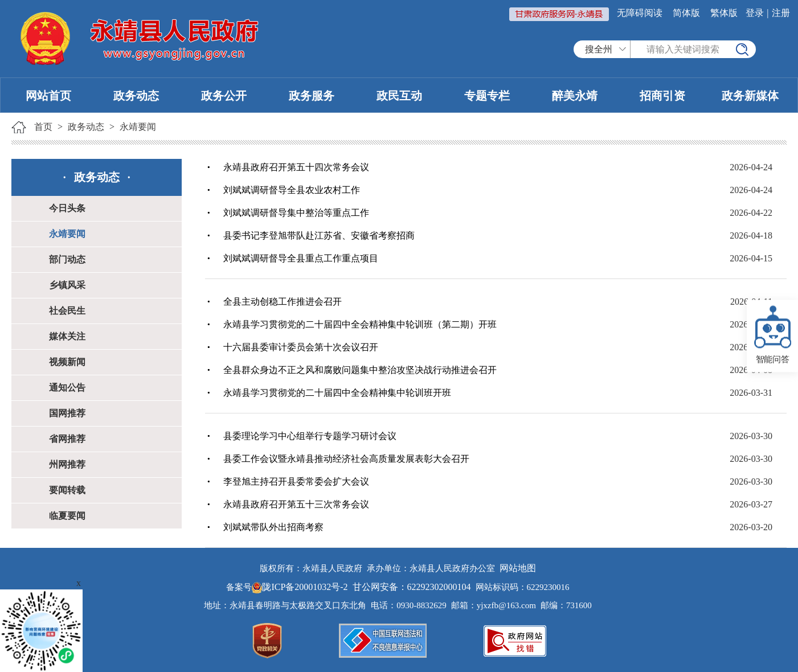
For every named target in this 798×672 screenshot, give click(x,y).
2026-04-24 (751, 167)
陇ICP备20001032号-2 (301, 587)
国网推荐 (67, 413)
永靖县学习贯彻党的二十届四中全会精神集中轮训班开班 (337, 393)
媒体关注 (67, 336)
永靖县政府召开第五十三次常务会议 (296, 504)
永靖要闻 (138, 127)
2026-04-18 (751, 235)
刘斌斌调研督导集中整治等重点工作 (296, 213)
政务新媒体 (750, 96)
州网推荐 (67, 464)
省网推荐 (67, 439)
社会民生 (67, 311)
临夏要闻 (67, 516)
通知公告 (67, 388)
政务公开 (224, 96)
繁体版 (724, 13)
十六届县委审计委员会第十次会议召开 (301, 347)
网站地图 (518, 568)
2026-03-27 (751, 504)
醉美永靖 (575, 96)
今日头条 (67, 208)
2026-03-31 (751, 393)
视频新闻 (67, 362)
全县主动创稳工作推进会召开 (283, 302)
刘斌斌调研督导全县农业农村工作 (292, 190)
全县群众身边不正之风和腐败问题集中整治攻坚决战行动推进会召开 (360, 370)
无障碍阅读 (640, 13)
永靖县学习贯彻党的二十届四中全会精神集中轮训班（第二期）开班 (360, 324)
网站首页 (48, 96)
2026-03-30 (751, 436)
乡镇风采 (67, 285)
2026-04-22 (751, 213)
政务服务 (312, 96)
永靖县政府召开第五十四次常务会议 (296, 167)
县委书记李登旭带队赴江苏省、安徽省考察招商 (319, 235)
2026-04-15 (751, 258)
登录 (755, 13)
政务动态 (136, 96)
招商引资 (662, 96)
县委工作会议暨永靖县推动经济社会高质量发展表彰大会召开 (346, 459)
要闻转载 (67, 490)
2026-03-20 (751, 527)
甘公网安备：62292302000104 (412, 587)
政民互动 (399, 96)
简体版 (686, 13)
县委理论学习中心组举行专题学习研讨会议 (310, 436)
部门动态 (67, 259)
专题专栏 (487, 96)
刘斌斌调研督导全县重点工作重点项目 (301, 258)
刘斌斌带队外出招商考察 (273, 527)
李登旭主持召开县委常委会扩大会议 (296, 482)
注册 (781, 13)
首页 (43, 127)
